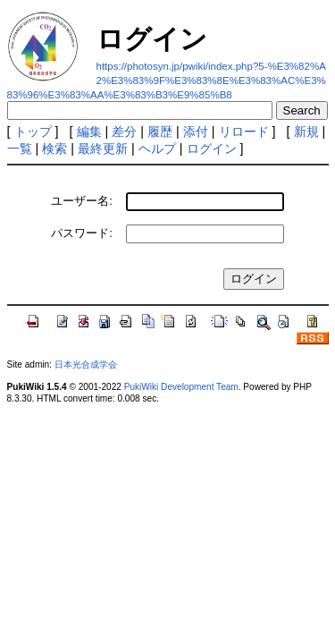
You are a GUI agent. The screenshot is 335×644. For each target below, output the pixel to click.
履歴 (160, 131)
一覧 (20, 148)
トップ (33, 131)
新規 (306, 131)
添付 (196, 131)
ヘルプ (157, 148)
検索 (54, 148)
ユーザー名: (82, 201)
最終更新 (103, 148)
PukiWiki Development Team (181, 387)
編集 (89, 131)
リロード (244, 131)
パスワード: (82, 233)
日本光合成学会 (86, 364)
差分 (124, 131)
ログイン (212, 148)
